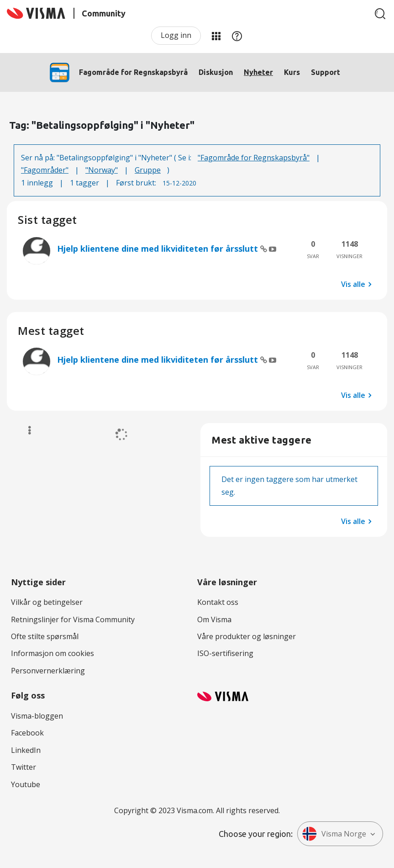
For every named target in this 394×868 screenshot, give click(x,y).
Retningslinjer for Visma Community (73, 619)
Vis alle (353, 284)
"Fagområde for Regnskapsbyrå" (254, 158)
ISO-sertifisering (225, 653)
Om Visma (214, 619)
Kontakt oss (218, 602)
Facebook (27, 733)
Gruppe (148, 170)
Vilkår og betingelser (47, 602)
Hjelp (237, 36)
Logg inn (176, 35)
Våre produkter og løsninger (247, 636)
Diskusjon (216, 72)
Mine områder (216, 36)
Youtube (26, 784)
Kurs (292, 72)
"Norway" (102, 170)
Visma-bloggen (37, 716)
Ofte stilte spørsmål (45, 636)
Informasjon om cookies (53, 653)
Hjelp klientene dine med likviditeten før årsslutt (159, 249)
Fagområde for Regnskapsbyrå (133, 72)
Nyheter (258, 72)
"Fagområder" (45, 170)
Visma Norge (334, 834)
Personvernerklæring (48, 671)
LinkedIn (26, 750)
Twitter (24, 767)
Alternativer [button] (25, 430)
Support (326, 72)
